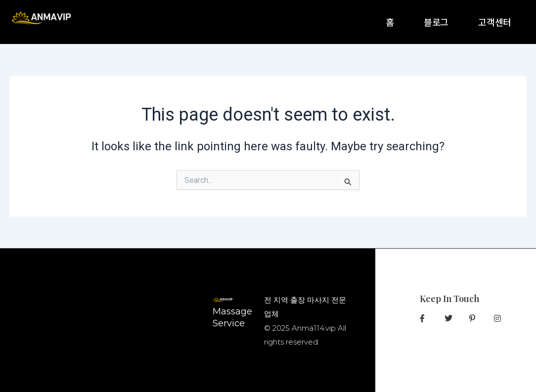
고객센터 (495, 22)
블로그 (436, 22)
